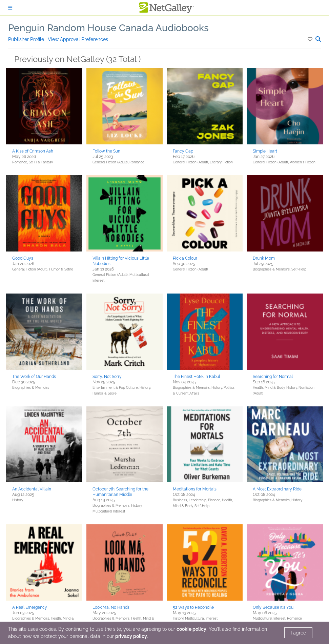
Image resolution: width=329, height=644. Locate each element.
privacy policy (131, 636)
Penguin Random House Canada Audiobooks (108, 28)
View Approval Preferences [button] (78, 39)
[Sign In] (10, 8)
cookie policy (191, 629)
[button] (311, 39)
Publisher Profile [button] (27, 39)
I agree (298, 633)
